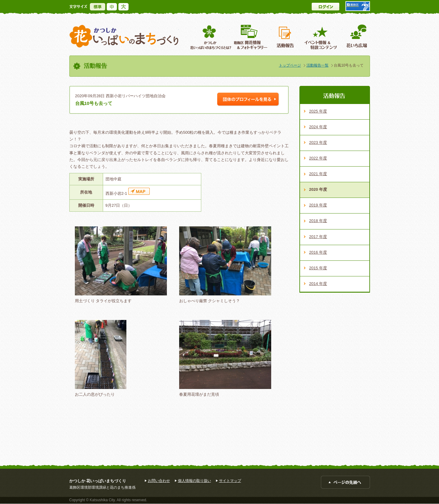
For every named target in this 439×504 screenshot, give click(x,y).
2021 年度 (318, 174)
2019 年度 (318, 205)
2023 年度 (318, 142)
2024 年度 (318, 127)
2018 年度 (318, 221)
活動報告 (286, 37)
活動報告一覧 (318, 65)
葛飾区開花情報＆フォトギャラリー (250, 37)
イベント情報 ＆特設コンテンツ (321, 37)
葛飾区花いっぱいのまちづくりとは (210, 37)
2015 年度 (318, 268)
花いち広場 (354, 37)
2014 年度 (318, 284)
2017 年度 (318, 237)
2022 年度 (318, 158)
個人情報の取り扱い (194, 481)
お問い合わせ (159, 481)
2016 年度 (318, 252)
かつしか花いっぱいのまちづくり (124, 36)
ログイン (325, 7)
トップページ (290, 65)
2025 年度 (318, 111)
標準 (98, 7)
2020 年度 (318, 189)
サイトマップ (230, 481)
